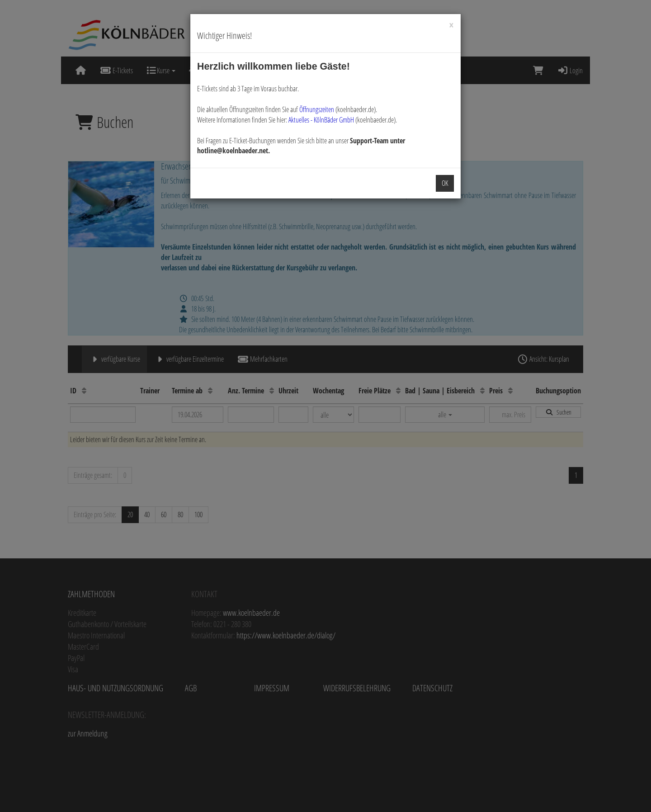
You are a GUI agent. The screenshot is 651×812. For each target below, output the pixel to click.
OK (445, 183)
